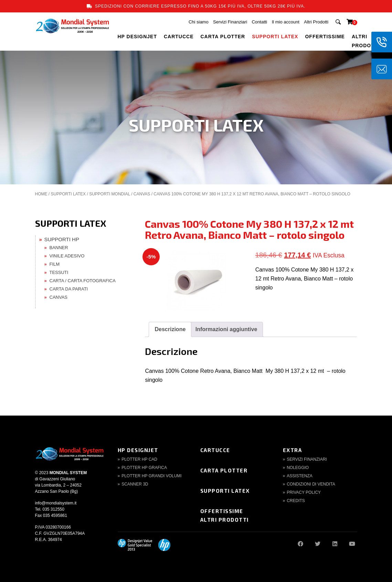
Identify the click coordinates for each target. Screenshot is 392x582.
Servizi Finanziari (230, 22)
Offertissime (222, 511)
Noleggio (298, 468)
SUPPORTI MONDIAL (110, 194)
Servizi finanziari (307, 459)
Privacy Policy (304, 492)
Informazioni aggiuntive (226, 329)
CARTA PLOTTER (223, 37)
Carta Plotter (224, 470)
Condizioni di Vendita (311, 484)
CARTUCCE (179, 37)
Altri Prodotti (316, 22)
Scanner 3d (135, 484)
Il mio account (286, 22)
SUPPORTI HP (62, 239)
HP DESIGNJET (137, 37)
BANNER (59, 248)
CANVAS (142, 194)
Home (41, 194)
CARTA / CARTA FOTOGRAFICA (83, 281)
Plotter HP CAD (139, 459)
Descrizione (170, 329)
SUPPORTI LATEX (275, 37)
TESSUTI (59, 272)
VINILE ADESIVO (67, 256)
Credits (296, 501)
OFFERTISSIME (325, 37)
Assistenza (300, 476)
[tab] (170, 329)
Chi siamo (199, 22)
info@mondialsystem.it (56, 503)
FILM (55, 264)
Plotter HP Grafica (144, 468)
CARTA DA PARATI (69, 289)
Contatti (259, 22)
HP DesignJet (138, 450)
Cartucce (215, 450)
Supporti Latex (225, 491)
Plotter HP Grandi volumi (151, 476)
